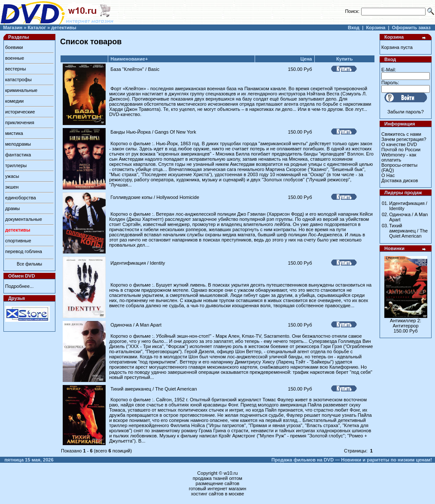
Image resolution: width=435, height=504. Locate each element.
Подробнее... (19, 286)
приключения (20, 122)
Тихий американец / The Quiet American (154, 389)
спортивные (18, 241)
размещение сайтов (218, 483)
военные (15, 58)
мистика (14, 133)
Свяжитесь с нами (401, 134)
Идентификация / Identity (138, 263)
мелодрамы (18, 144)
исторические (20, 112)
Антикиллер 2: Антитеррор (406, 323)
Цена (306, 59)
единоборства (21, 198)
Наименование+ (129, 59)
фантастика (18, 155)
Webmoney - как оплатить (399, 157)
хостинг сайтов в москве (218, 494)
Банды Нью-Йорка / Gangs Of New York (153, 132)
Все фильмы (29, 264)
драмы (12, 208)
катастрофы (18, 79)
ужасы (12, 176)
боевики (14, 47)
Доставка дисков (400, 180)
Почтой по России (401, 150)
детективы (64, 27)
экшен (12, 187)
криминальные (21, 90)
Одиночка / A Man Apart (136, 325)
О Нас (388, 175)
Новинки (394, 248)
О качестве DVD (399, 144)
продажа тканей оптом (217, 478)
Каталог (37, 27)
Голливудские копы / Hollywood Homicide (155, 197)
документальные (24, 219)
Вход (354, 27)
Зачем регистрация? (404, 139)
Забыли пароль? (406, 112)
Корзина (376, 27)
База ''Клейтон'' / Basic (135, 69)
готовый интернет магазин (218, 489)
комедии (14, 101)
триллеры (16, 165)
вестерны (15, 69)
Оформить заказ (411, 27)
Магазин (13, 27)
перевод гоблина (24, 251)
